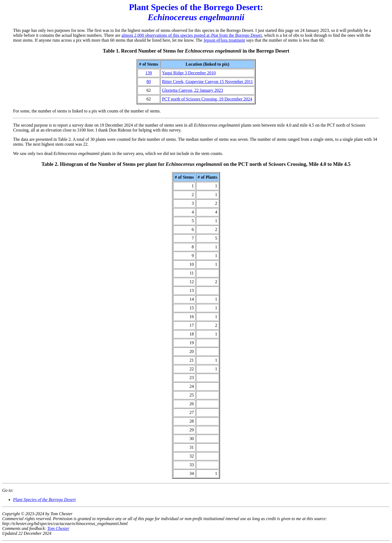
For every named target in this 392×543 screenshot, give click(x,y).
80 (149, 82)
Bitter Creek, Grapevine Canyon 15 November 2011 (207, 82)
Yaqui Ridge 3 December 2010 (189, 73)
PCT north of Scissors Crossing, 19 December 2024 (207, 99)
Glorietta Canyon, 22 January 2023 (192, 90)
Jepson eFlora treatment (224, 40)
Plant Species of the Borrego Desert (44, 500)
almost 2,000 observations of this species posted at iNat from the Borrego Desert (192, 35)
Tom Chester (58, 528)
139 (149, 73)
